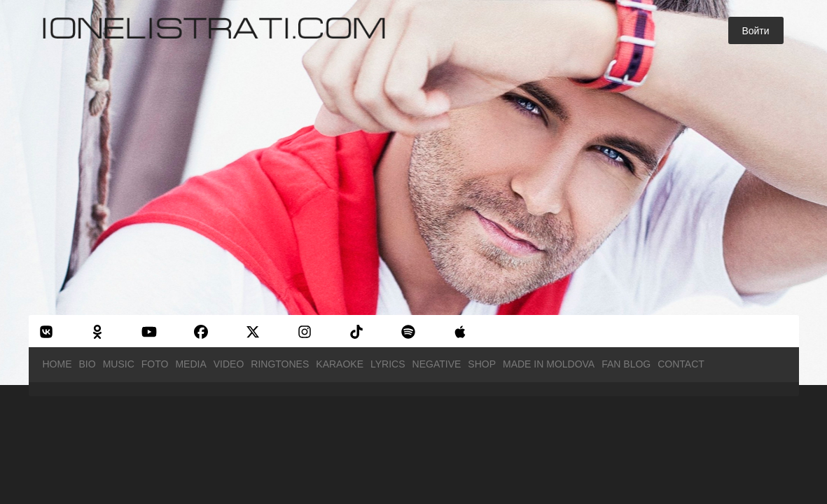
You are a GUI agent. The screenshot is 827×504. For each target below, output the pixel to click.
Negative (437, 364)
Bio (88, 364)
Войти (755, 31)
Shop (482, 364)
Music (119, 364)
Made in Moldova (549, 364)
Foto (155, 364)
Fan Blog (626, 364)
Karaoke (340, 364)
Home (57, 364)
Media (190, 364)
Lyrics (388, 364)
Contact (681, 364)
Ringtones (280, 364)
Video (229, 364)
